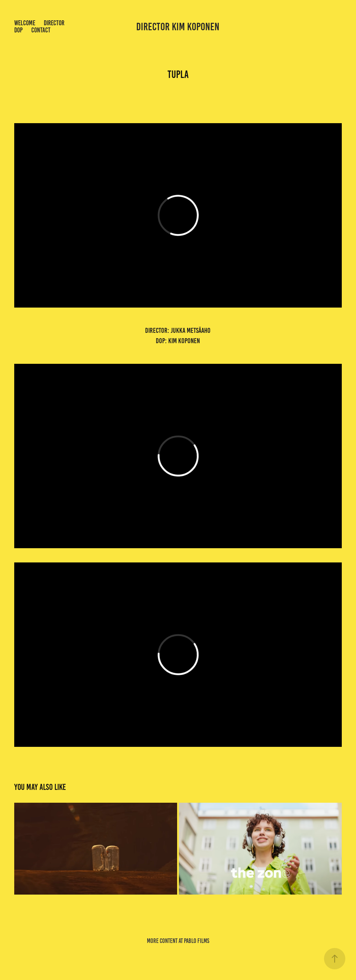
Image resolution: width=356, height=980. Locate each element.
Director (54, 23)
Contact (41, 30)
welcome (25, 23)
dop (18, 30)
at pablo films (194, 941)
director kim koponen (178, 27)
